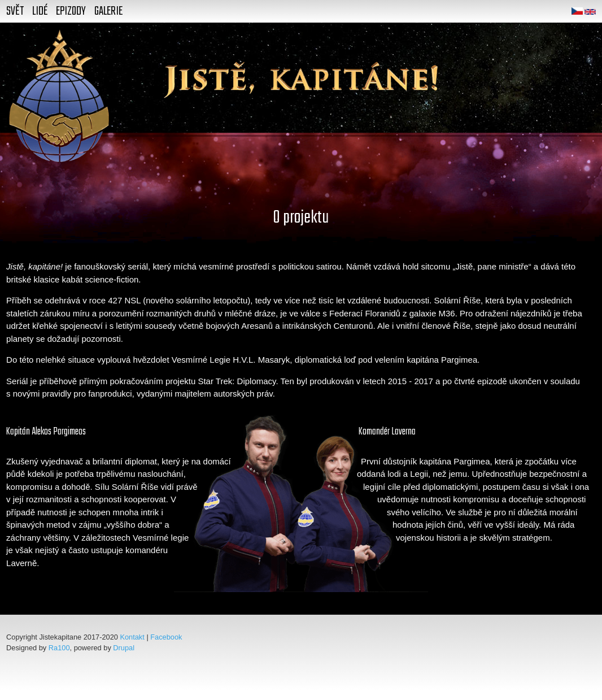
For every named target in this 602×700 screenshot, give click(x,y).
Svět (15, 11)
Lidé (40, 11)
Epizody (71, 11)
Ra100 (59, 648)
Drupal (124, 648)
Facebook (166, 637)
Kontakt (132, 637)
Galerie (108, 11)
